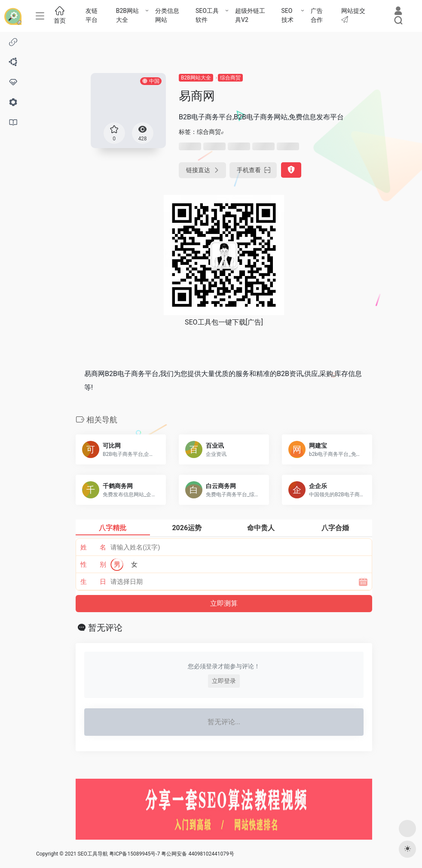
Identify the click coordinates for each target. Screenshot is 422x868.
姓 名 (93, 547)
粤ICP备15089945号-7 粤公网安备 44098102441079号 (172, 854)
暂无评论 (105, 628)
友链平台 (92, 15)
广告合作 (317, 15)
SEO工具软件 (207, 15)
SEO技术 (287, 15)
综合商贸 (230, 78)
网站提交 (353, 15)
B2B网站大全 (127, 15)
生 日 (93, 582)
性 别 (93, 565)
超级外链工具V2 (250, 15)
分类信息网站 (167, 15)
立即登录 (224, 681)
